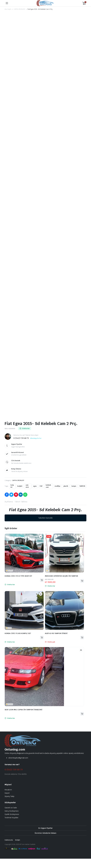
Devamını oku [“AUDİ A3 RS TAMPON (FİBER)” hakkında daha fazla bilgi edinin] (82, 638)
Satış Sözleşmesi (12, 811)
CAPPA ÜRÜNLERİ (19, 9)
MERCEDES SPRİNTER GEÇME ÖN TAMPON (61, 576)
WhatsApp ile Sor (36, 438)
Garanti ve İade (11, 808)
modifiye (57, 486)
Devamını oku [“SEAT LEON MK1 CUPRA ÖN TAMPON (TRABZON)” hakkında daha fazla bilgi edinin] (82, 714)
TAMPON (82, 486)
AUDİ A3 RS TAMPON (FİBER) (56, 633)
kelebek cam (48, 486)
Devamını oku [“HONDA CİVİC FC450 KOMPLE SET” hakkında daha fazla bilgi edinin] (42, 638)
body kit (12, 486)
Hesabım (8, 790)
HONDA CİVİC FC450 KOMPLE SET (18, 633)
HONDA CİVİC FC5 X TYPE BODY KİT (18, 576)
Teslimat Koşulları (11, 818)
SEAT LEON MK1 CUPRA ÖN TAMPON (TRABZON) (23, 710)
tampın (74, 486)
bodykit (20, 486)
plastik (66, 486)
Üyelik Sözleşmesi (12, 814)
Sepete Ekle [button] (82, 581)
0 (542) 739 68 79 (14, 770)
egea (35, 486)
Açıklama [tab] (9, 502)
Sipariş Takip (9, 796)
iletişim (18, 840)
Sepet (7, 793)
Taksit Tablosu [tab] (21, 502)
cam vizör (27, 486)
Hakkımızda (9, 840)
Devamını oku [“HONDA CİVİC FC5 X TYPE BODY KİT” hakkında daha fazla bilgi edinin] (42, 580)
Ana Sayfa (8, 9)
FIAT (41, 486)
